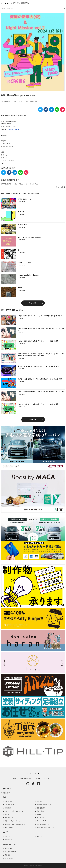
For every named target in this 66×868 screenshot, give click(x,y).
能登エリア (8, 836)
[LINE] (57, 109)
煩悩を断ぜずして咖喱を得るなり (15, 824)
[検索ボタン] (64, 9)
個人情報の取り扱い (11, 852)
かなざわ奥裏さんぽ (43, 824)
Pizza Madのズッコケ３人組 (46, 827)
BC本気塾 (8, 808)
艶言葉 (7, 814)
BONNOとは (9, 849)
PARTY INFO (7, 102)
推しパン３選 (9, 818)
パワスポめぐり (10, 805)
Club (21, 102)
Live (27, 102)
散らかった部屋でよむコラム (14, 811)
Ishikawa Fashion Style (44, 805)
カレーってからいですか (12, 821)
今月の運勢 (40, 811)
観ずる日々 (40, 801)
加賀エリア (8, 840)
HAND (39, 814)
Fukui (15, 102)
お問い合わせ (9, 858)
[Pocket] (63, 109)
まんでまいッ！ (10, 827)
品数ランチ (8, 801)
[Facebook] (46, 109)
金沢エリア (40, 836)
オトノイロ (40, 818)
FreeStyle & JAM (42, 821)
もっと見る (61, 187)
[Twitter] (40, 109)
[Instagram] (28, 784)
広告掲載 (8, 855)
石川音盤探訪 (41, 808)
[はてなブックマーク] (51, 109)
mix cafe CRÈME (13, 130)
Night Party (35, 102)
